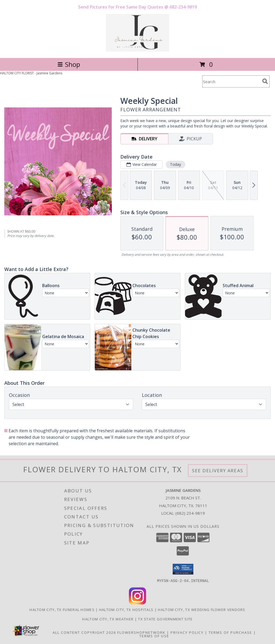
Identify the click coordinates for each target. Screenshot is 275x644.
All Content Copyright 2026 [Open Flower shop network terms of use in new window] (84, 632)
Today (176, 164)
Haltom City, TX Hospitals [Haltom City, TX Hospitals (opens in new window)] (126, 609)
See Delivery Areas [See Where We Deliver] (218, 471)
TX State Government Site (165, 619)
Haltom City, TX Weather (108, 619)
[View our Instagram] (137, 603)
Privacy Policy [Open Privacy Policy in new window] (187, 632)
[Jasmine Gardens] (137, 50)
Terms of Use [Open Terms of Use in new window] (154, 636)
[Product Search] (231, 81)
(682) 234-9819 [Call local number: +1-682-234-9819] (190, 513)
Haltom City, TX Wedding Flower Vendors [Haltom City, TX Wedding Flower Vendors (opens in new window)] (202, 609)
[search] (265, 81)
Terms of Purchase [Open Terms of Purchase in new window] (230, 632)
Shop (69, 64)
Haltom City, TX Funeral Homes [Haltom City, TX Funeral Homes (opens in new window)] (62, 609)
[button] (183, 569)
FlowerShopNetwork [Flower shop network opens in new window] (141, 632)
